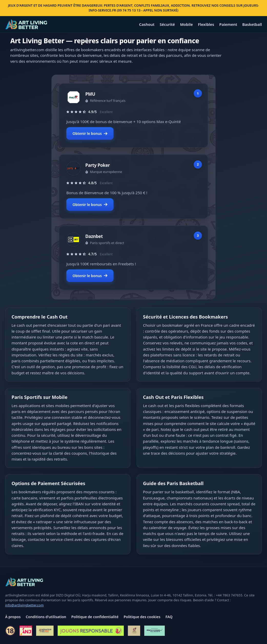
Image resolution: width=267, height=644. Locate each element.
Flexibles (206, 24)
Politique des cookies (142, 617)
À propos (13, 617)
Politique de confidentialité (95, 617)
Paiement (228, 24)
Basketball (252, 24)
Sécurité (167, 24)
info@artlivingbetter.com (24, 605)
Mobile (187, 24)
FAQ (169, 617)
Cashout (147, 24)
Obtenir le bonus (90, 133)
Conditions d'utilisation (46, 617)
